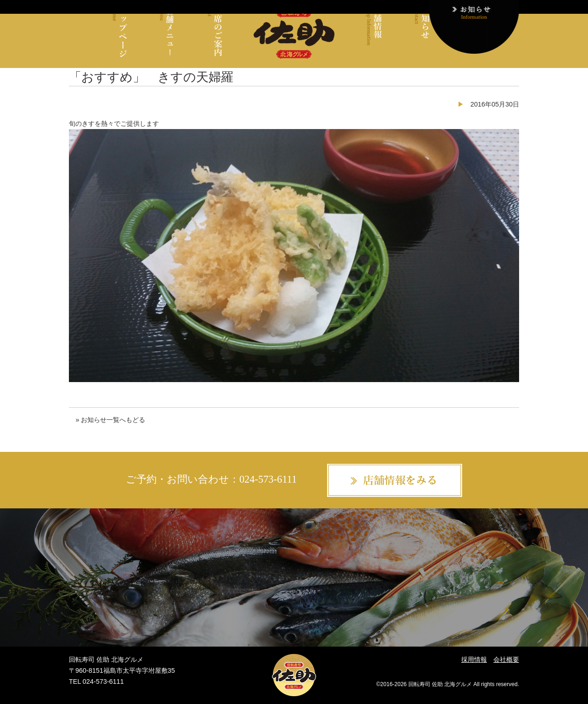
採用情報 (474, 659)
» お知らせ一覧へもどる (110, 420)
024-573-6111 (268, 479)
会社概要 (506, 659)
